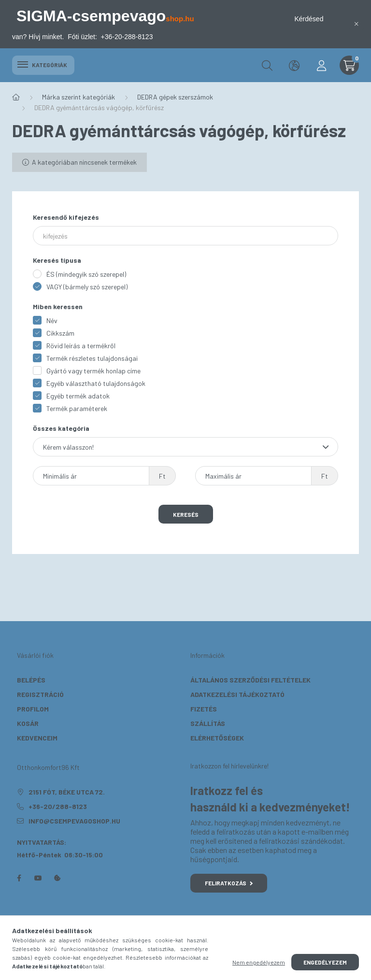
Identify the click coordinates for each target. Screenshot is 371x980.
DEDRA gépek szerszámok (175, 97)
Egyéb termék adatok (78, 396)
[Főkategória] (16, 97)
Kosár (28, 723)
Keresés (186, 514)
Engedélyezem (325, 962)
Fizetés (204, 709)
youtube (38, 878)
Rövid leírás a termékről (81, 346)
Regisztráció (40, 694)
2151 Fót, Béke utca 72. (67, 792)
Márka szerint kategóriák (78, 97)
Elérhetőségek (217, 738)
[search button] (267, 65)
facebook (19, 878)
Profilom (33, 709)
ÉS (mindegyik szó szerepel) (86, 274)
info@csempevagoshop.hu (74, 821)
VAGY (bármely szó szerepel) (87, 287)
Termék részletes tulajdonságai (92, 358)
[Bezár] (357, 24)
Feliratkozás (229, 883)
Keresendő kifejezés (66, 217)
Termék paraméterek (77, 408)
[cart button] (349, 65)
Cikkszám (60, 333)
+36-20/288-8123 (58, 806)
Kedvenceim (37, 738)
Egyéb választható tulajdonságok (96, 383)
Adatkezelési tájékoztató (237, 694)
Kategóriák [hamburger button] (43, 65)
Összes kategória (61, 428)
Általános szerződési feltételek (250, 680)
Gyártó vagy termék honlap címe (93, 371)
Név (52, 320)
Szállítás (208, 723)
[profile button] (321, 65)
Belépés (31, 680)
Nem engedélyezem (259, 962)
